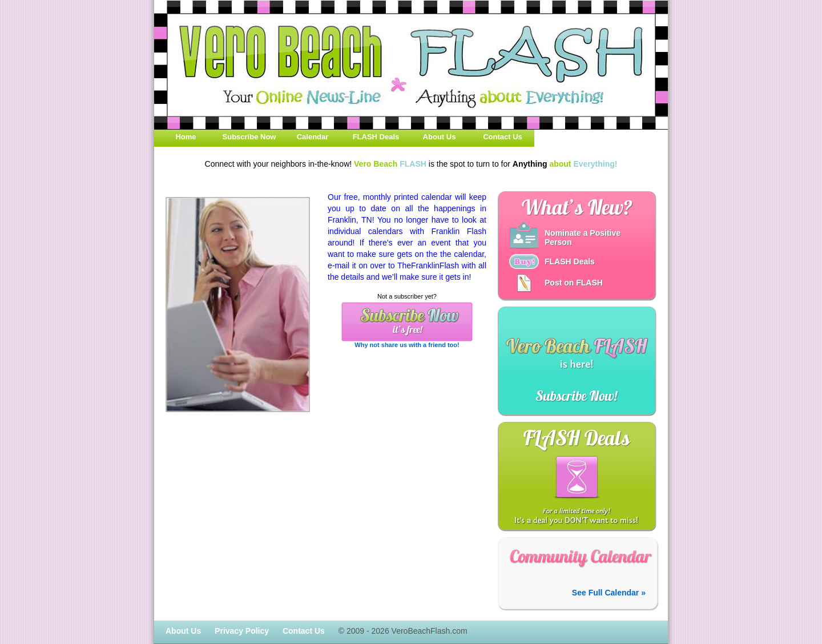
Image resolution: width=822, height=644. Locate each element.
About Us (440, 137)
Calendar (313, 137)
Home (186, 137)
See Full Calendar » (609, 593)
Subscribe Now (249, 137)
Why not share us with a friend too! (407, 345)
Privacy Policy (242, 631)
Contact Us (503, 137)
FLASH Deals (376, 137)
